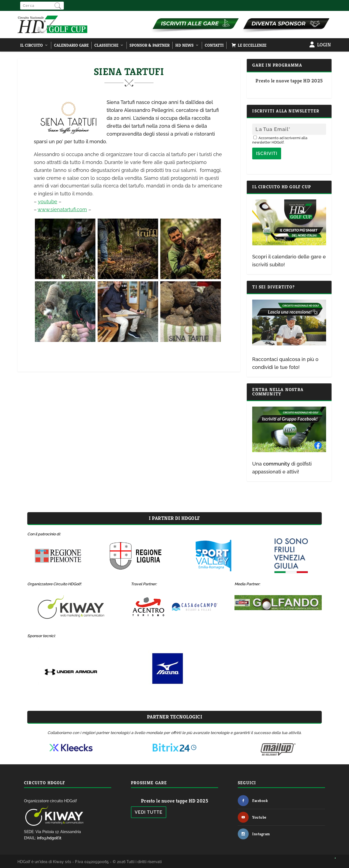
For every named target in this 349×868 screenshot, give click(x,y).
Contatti (214, 45)
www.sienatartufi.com (62, 209)
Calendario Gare (71, 45)
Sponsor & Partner (150, 45)
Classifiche (106, 45)
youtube (48, 202)
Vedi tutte (149, 812)
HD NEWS (184, 45)
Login (324, 45)
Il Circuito (31, 45)
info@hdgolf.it (49, 838)
